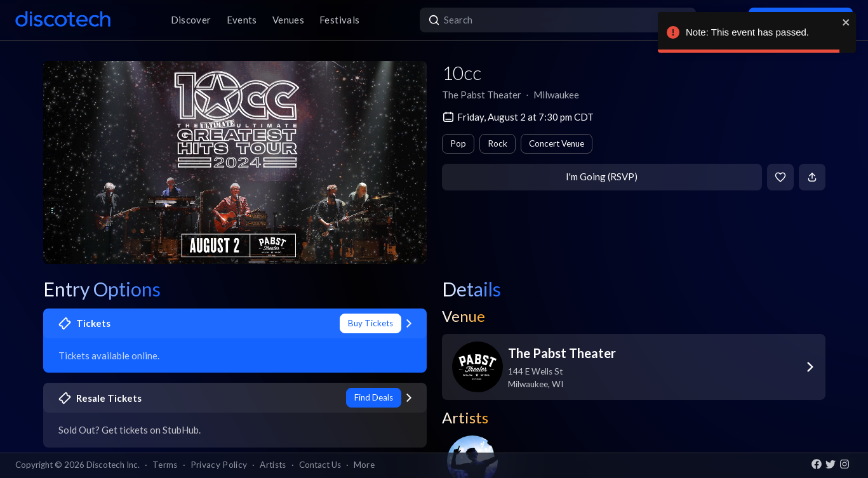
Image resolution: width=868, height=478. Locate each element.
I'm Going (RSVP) (602, 176)
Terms (165, 465)
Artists (273, 465)
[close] (846, 22)
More (364, 465)
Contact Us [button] (320, 465)
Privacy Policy (219, 465)
